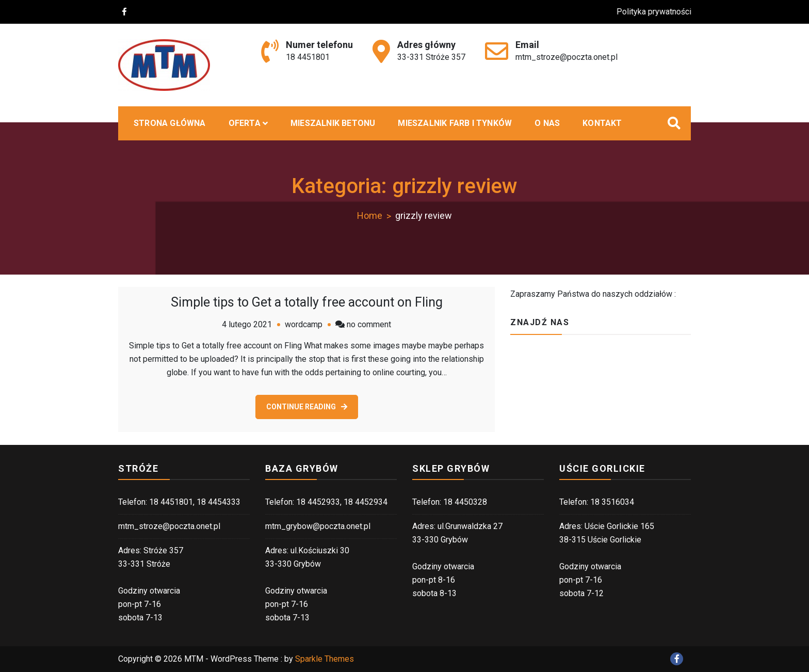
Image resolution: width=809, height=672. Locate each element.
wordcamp (304, 324)
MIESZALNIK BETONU (333, 123)
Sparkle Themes (325, 659)
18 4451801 (308, 57)
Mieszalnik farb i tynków (455, 123)
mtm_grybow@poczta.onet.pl (318, 526)
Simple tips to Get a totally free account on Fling (307, 302)
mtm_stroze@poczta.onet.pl (567, 57)
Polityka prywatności (662, 12)
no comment (369, 324)
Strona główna (170, 123)
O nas (547, 123)
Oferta (245, 123)
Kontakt (602, 123)
